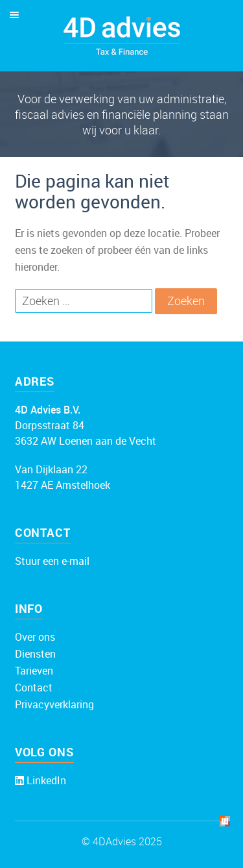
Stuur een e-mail (52, 561)
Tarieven (34, 671)
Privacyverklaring (54, 704)
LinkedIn (45, 780)
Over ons (35, 637)
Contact (34, 688)
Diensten (35, 654)
